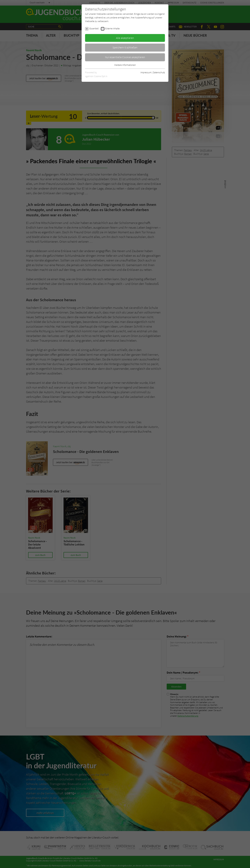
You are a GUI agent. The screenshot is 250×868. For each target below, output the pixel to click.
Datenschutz (159, 72)
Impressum (146, 72)
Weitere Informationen (125, 65)
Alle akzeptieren (125, 38)
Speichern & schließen (125, 47)
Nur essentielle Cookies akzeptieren (125, 57)
